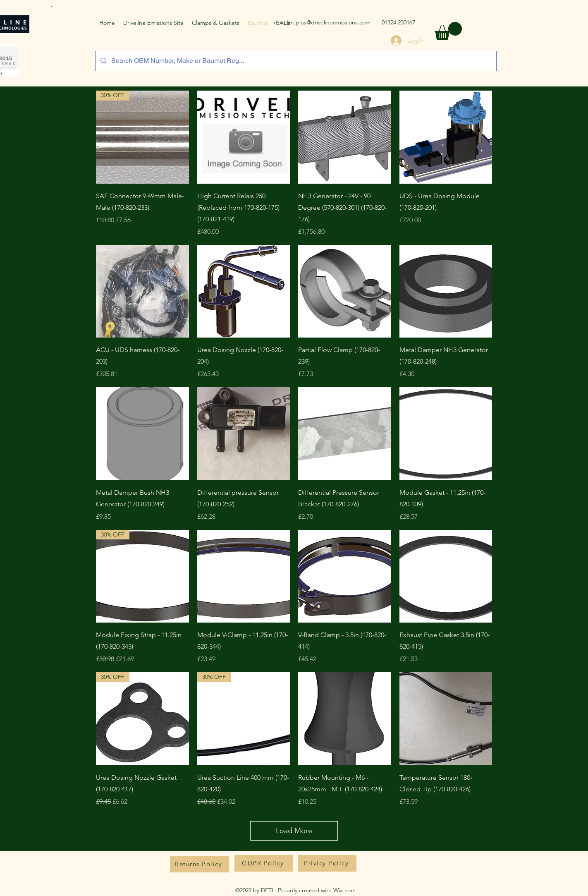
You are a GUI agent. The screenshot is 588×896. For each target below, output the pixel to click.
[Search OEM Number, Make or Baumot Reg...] (295, 61)
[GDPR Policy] (264, 863)
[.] (53, 4)
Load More (294, 831)
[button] (448, 31)
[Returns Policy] (199, 864)
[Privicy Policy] (327, 863)
